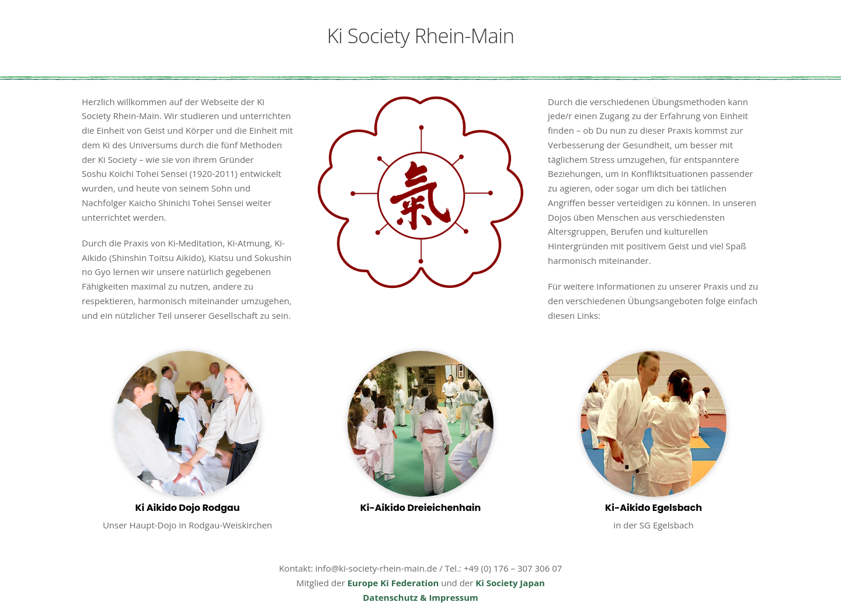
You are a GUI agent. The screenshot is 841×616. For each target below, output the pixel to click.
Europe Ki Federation (393, 583)
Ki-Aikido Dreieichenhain (421, 508)
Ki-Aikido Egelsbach (654, 508)
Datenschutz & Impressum (420, 597)
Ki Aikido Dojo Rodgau (187, 508)
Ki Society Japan (510, 583)
